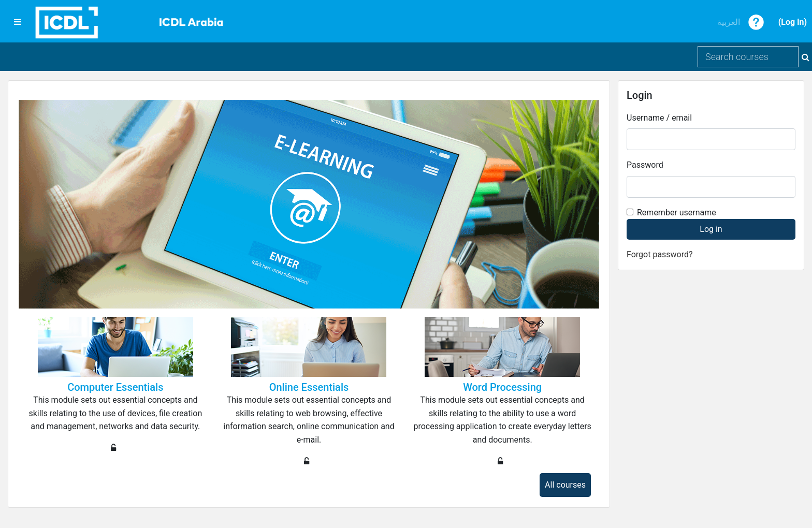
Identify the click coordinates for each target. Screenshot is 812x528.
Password (645, 165)
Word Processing (502, 387)
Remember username (677, 212)
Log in (792, 22)
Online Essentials (309, 387)
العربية (729, 22)
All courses (565, 485)
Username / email (659, 118)
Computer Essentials (115, 387)
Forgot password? (660, 254)
